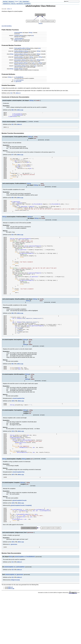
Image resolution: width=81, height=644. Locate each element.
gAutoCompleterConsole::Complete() (21, 535)
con (13, 339)
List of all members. (7, 26)
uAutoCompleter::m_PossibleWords (25, 589)
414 (12, 594)
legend (40, 23)
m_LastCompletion (19, 80)
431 (12, 126)
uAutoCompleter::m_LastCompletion (14, 599)
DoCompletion (18, 60)
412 (11, 93)
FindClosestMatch (19, 54)
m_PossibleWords (19, 77)
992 (12, 387)
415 (12, 602)
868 (12, 110)
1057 (13, 504)
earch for (66, 1)
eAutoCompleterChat (18, 423)
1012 (13, 456)
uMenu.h (9, 9)
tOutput (19, 339)
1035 (13, 532)
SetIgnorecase (18, 40)
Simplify (16, 69)
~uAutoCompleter (19, 39)
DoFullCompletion (19, 63)
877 (12, 156)
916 (12, 243)
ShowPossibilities (19, 57)
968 (12, 333)
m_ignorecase (18, 82)
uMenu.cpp (20, 110)
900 (12, 203)
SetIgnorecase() (15, 612)
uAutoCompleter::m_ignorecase (14, 607)
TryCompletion (18, 66)
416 (12, 610)
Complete (17, 36)
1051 (13, 574)
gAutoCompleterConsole (20, 530)
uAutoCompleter (18, 33)
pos (33, 36)
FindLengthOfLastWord (20, 48)
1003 (13, 425)
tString (31, 33)
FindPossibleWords (19, 51)
